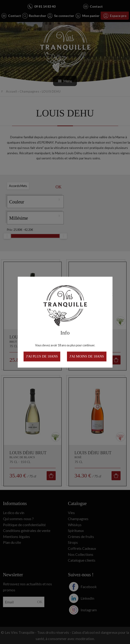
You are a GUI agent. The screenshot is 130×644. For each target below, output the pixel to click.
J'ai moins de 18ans (87, 356)
